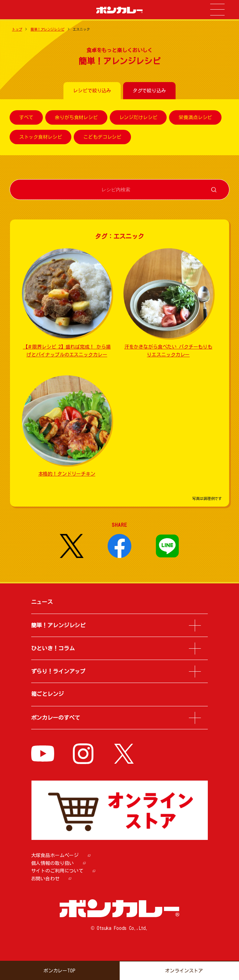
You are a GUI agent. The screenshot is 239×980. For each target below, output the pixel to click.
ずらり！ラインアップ (58, 671)
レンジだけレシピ (138, 117)
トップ (17, 29)
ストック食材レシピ (41, 137)
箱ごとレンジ (47, 694)
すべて (26, 117)
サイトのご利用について (57, 871)
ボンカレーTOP (59, 971)
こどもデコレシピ (102, 137)
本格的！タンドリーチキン (67, 474)
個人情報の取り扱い (53, 863)
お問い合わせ (45, 879)
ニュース (42, 602)
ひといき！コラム (53, 648)
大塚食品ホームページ (55, 855)
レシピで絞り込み (92, 91)
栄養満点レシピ (195, 117)
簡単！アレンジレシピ (47, 29)
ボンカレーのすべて (56, 718)
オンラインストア (184, 971)
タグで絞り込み (149, 91)
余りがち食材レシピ (76, 117)
